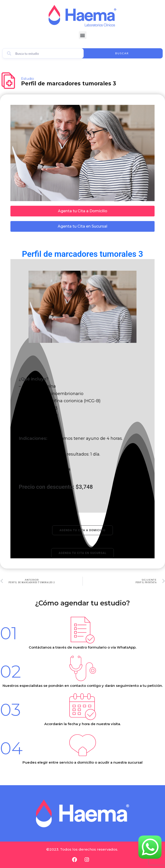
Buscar (122, 53)
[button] (83, 35)
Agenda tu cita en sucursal (83, 553)
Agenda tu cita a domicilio (83, 530)
